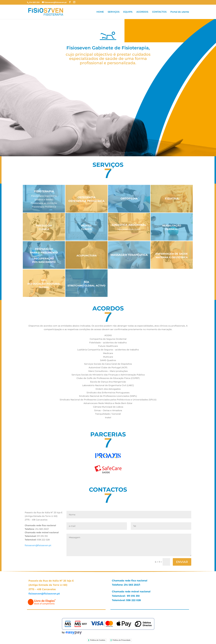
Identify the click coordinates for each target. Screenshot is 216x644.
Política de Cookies (98, 640)
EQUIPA (128, 12)
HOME (100, 12)
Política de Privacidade (121, 640)
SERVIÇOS (114, 12)
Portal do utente (180, 12)
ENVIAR (182, 562)
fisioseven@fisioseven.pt (38, 545)
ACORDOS (142, 12)
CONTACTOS (159, 12)
